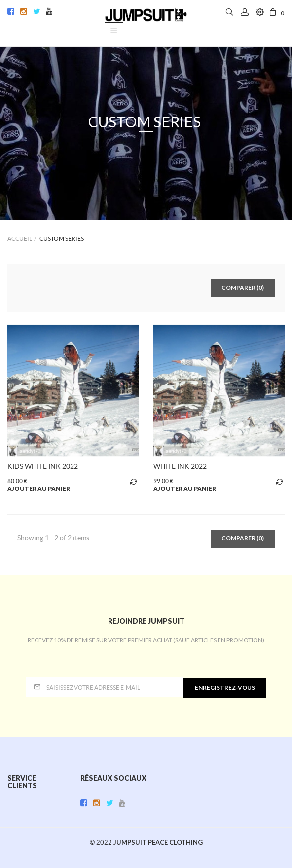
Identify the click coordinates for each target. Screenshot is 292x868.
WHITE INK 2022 (180, 466)
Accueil (20, 239)
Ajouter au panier (39, 489)
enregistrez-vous (225, 688)
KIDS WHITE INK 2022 (43, 466)
